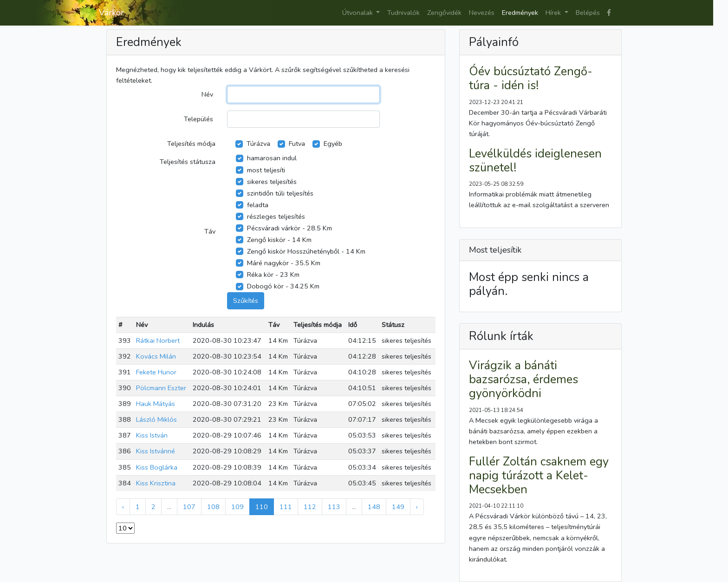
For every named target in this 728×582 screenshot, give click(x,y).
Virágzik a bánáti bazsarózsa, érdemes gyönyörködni (523, 379)
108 (213, 507)
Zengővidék (444, 13)
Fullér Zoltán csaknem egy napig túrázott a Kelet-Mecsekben (539, 476)
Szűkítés (246, 301)
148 (374, 507)
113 (334, 507)
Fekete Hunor (156, 372)
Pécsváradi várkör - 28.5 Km (289, 228)
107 (189, 507)
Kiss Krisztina (156, 483)
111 (286, 507)
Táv (210, 231)
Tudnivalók (403, 13)
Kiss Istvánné (156, 451)
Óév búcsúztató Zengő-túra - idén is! (531, 78)
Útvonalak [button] (358, 13)
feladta (258, 205)
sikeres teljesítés (272, 182)
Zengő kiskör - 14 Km (279, 240)
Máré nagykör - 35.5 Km (284, 263)
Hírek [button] (554, 13)
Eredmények (520, 13)
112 (310, 507)
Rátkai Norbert (158, 340)
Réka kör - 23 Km (273, 275)
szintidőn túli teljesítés (280, 193)
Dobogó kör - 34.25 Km (283, 286)
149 (398, 507)
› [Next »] (417, 507)
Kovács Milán (156, 356)
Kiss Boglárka (157, 467)
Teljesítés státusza (188, 162)
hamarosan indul (272, 158)
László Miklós (156, 419)
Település (198, 119)
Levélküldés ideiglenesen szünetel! (535, 161)
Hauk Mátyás (156, 404)
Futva (297, 144)
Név (207, 94)
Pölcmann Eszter (161, 388)
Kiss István (152, 435)
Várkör (111, 13)
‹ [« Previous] (123, 507)
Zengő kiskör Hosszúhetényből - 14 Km (306, 251)
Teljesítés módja (191, 144)
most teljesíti (266, 170)
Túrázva (258, 144)
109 (237, 507)
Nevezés (482, 13)
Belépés (588, 13)
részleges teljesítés (276, 216)
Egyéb (333, 144)
